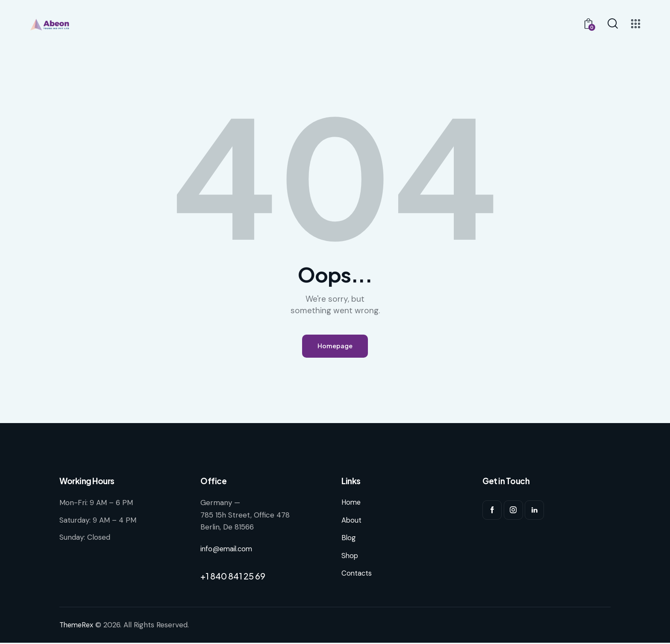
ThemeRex (77, 626)
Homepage (335, 347)
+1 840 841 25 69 (233, 578)
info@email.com (228, 550)
